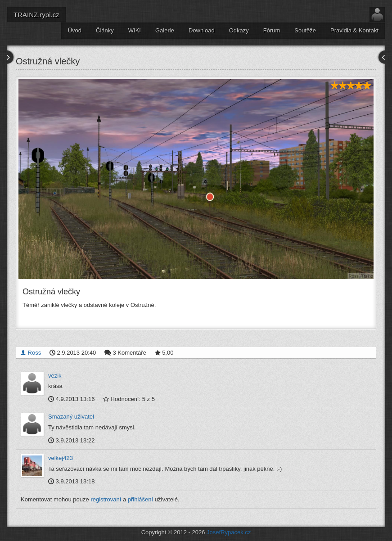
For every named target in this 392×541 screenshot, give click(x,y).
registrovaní (106, 499)
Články (105, 30)
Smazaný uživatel (71, 417)
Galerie (165, 30)
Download (202, 30)
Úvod (75, 30)
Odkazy (239, 30)
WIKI (135, 30)
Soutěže (305, 30)
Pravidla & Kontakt (354, 30)
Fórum (272, 30)
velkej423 (61, 458)
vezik (55, 376)
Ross (31, 353)
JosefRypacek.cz (229, 532)
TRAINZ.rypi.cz (36, 15)
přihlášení (140, 499)
